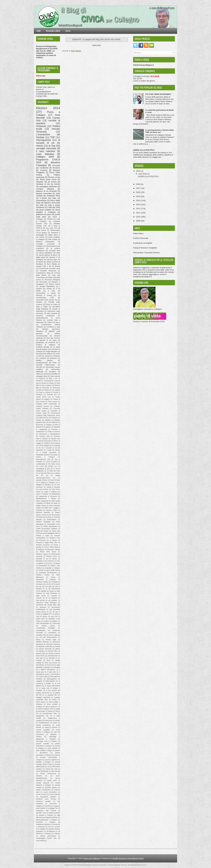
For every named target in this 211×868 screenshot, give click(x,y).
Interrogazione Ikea (43, 459)
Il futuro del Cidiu (48, 198)
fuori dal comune (53, 338)
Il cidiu (52, 291)
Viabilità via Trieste (47, 591)
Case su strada (44, 392)
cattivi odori (40, 619)
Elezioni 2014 (48, 108)
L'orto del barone (46, 466)
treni (50, 827)
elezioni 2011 (53, 651)
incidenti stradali (43, 347)
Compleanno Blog (43, 273)
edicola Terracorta (45, 649)
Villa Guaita (53, 239)
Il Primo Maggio (44, 445)
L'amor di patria (52, 462)
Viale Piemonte (51, 593)
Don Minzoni (53, 422)
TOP (53, 137)
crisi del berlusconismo (48, 637)
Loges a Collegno (51, 492)
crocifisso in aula (53, 327)
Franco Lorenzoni (54, 432)
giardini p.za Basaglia (52, 667)
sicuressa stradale (43, 801)
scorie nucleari (41, 794)
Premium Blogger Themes (117, 865)
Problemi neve (55, 538)
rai (48, 767)
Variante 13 (40, 589)
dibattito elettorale (43, 642)
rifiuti (58, 253)
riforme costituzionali (48, 774)
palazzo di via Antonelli (46, 191)
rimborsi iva (42, 776)
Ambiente (41, 126)
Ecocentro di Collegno (44, 425)
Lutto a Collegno (42, 494)
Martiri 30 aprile (52, 503)
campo (45, 616)
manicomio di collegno (52, 720)
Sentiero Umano (43, 575)
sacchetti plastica (51, 787)
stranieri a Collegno (46, 815)
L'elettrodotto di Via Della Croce (48, 464)
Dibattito (48, 420)
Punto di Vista (51, 304)
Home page (97, 45)
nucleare (43, 358)
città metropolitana (43, 623)
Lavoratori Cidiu (42, 300)
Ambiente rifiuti (53, 196)
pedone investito (43, 744)
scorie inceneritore (50, 792)
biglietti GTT (47, 614)
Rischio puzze (52, 556)
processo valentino (51, 760)
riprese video (52, 780)
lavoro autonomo (51, 707)
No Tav (55, 300)
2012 (139, 209)
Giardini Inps (56, 439)
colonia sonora (48, 626)
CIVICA (50, 219)
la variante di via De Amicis (48, 143)
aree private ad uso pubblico (47, 600)
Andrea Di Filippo (48, 383)
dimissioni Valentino (53, 644)
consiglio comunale (46, 148)
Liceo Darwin (43, 489)
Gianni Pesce (54, 284)
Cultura (39, 420)
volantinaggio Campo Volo (46, 838)
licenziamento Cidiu (50, 713)
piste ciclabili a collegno (44, 750)
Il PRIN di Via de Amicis (52, 443)
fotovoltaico (40, 665)
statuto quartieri (55, 813)
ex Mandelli (50, 658)
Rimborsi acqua (42, 554)
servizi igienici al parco (48, 255)
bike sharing (52, 313)
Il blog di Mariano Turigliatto (145, 248)
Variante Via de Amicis (46, 182)
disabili (58, 646)
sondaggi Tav (53, 808)
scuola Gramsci (55, 794)
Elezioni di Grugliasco (44, 427)
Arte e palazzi (46, 385)
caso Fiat (54, 616)
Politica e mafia (43, 536)
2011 (139, 213)
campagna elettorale (48, 186)
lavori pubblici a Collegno (48, 211)
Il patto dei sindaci (53, 450)
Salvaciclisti (43, 566)
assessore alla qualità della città (48, 605)
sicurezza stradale (50, 374)
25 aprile (40, 262)
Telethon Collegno (42, 582)
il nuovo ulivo (43, 676)
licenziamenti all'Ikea (44, 354)
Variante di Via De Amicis (48, 184)
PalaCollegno (52, 520)
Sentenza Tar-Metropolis (48, 573)
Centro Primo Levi (43, 397)
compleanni (52, 633)
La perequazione (43, 92)
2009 (139, 221)
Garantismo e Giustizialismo (50, 434)
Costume (54, 418)
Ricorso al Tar (54, 177)
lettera (50, 711)
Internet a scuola (44, 295)
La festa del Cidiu (53, 471)
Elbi (56, 425)
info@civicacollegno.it (142, 277)
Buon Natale (52, 264)
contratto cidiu (41, 635)
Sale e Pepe (42, 307)
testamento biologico (43, 824)
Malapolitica (56, 494)
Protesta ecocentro (43, 545)
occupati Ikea (54, 250)
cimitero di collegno (51, 621)
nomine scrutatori (43, 730)
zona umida (40, 841)
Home (39, 31)
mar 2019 (143, 174)
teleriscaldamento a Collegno (47, 820)
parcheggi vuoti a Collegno (46, 741)
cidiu (42, 205)
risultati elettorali (43, 783)
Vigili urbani (41, 596)
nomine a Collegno (52, 356)
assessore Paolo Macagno (46, 603)
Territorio (56, 168)
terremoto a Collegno (46, 822)
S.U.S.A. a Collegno (53, 563)
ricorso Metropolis (42, 771)
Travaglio (54, 582)
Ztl (47, 598)
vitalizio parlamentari (48, 836)
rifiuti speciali (56, 771)
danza (38, 640)
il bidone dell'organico (47, 670)
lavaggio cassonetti (43, 697)
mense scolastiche (43, 725)
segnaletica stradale (48, 797)
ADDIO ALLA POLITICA (144, 150)
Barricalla (46, 388)
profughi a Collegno (43, 762)
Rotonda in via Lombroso (45, 561)
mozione (44, 170)
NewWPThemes (78, 865)
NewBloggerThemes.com (137, 865)
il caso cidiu (51, 672)
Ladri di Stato (55, 480)
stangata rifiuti (42, 376)
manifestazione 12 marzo (48, 723)
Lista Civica (41, 230)
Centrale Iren (52, 395)
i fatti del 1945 (54, 207)
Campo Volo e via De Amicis (48, 266)
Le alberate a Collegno (47, 482)
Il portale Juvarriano (48, 453)
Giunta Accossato (45, 441)
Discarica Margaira (52, 280)
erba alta (39, 658)
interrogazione (43, 140)
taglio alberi (41, 257)
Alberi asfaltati (55, 376)
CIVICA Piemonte (141, 238)
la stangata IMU (51, 695)
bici (51, 612)
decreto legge (51, 640)
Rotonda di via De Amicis (46, 559)
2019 (139, 171)
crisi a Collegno (55, 635)
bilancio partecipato (45, 242)
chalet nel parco (54, 322)
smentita (48, 806)
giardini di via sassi (48, 340)
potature (57, 755)
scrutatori (53, 371)
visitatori (57, 834)
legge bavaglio (52, 351)
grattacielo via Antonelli (46, 342)
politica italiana (44, 360)
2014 (139, 200)
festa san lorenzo (51, 663)
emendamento (53, 656)
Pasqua (39, 302)
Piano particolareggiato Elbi (48, 533)
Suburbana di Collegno (46, 579)
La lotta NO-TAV (44, 473)
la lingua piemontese (52, 686)
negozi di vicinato (51, 727)
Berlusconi (56, 388)
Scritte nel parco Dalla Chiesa (49, 570)
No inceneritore (55, 515)
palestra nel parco (44, 214)
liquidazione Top (42, 716)
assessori (43, 607)
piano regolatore (46, 253)
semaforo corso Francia (46, 799)
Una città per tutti (51, 587)
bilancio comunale (52, 203)
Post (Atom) (76, 51)
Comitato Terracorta (48, 271)
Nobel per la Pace (45, 517)
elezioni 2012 (41, 653)
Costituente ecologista (143, 243)
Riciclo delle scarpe (48, 552)
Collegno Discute (43, 406)
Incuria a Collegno (45, 457)
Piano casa (56, 531)
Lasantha (103, 865)
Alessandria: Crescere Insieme (146, 253)
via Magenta (51, 831)
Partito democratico (50, 526)
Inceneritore (41, 200)
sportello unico (41, 813)
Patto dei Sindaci (42, 531)
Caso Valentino (45, 154)
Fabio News (138, 233)
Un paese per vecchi (43, 584)
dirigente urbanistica (45, 646)
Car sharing (56, 390)
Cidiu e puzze (53, 402)
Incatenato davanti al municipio (47, 455)
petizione (53, 358)
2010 (139, 217)
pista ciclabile (52, 748)
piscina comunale (44, 193)
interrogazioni (50, 681)
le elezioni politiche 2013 (45, 709)
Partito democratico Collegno (47, 529)
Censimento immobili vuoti (50, 268)
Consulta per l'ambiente (48, 167)
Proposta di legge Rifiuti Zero (47, 542)
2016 (139, 192)
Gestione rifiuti (44, 436)
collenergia (56, 623)
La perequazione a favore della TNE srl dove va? (159, 131)
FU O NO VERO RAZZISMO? (158, 94)
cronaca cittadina (45, 189)
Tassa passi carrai (48, 179)
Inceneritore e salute (46, 293)
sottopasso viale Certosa (46, 811)
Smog (53, 577)
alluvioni (54, 598)
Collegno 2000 (45, 157)
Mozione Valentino (43, 512)
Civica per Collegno (92, 858)
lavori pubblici (45, 210)
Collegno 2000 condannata (46, 404)
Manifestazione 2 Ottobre (46, 499)
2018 (139, 184)
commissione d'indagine (46, 628)
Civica (68, 31)
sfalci (38, 374)
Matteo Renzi (41, 506)
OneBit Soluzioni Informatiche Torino (128, 858)
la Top (52, 146)
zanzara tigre (52, 259)
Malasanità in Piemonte (48, 496)
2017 (139, 188)
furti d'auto (51, 665)
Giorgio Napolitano (47, 286)
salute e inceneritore (43, 790)
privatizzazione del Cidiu (46, 363)
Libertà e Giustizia (53, 487)
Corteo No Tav (43, 418)
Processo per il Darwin (48, 540)
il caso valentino (46, 151)
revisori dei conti (51, 769)
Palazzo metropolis (43, 522)
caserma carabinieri (45, 316)
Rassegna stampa (53, 31)
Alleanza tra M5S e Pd (48, 378)
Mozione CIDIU (52, 510)
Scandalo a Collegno (52, 568)
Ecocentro (43, 282)
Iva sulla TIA (51, 228)
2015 (139, 196)
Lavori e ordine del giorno (144, 81)
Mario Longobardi (42, 501)
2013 (139, 205)
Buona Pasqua (44, 390)
